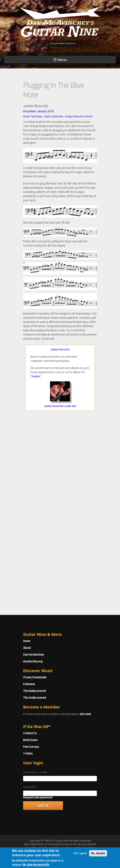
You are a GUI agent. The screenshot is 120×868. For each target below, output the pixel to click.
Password (30, 787)
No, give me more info (36, 865)
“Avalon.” (36, 376)
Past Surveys (31, 747)
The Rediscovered (34, 691)
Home (27, 641)
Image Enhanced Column (79, 116)
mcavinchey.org (33, 661)
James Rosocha (60, 349)
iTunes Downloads (35, 677)
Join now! (85, 714)
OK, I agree (80, 854)
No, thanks (98, 854)
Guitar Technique (33, 116)
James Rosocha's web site (60, 406)
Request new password (38, 797)
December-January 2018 (38, 111)
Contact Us (30, 733)
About (27, 648)
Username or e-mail (36, 772)
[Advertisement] (60, 445)
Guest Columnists (54, 116)
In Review (29, 684)
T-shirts (28, 754)
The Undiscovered (34, 698)
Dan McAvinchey (33, 655)
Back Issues (30, 740)
